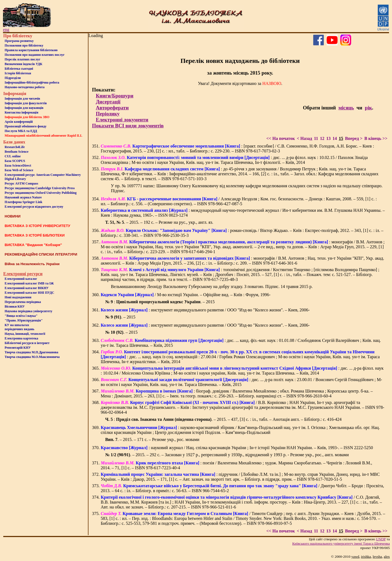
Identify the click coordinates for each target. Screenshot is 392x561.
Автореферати (112, 108)
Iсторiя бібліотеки (18, 73)
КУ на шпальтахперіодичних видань (19, 327)
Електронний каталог (21, 279)
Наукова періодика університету (28, 311)
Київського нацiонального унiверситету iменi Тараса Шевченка (341, 543)
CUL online (13, 156)
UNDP (381, 539)
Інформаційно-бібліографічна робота (32, 82)
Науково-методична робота (25, 87)
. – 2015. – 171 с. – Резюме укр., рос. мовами (152, 439)
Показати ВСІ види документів (128, 126)
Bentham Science (17, 152)
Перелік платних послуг (22, 59)
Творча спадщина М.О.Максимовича (32, 357)
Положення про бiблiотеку (24, 45)
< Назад (304, 138)
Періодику (108, 114)
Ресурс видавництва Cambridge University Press (40, 188)
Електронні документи (122, 120)
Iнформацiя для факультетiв (26, 103)
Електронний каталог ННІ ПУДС (29, 293)
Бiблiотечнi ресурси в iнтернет (27, 343)
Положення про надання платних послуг (35, 55)
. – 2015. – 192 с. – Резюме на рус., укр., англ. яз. (159, 222)
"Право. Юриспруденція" (24, 320)
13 (328, 138)
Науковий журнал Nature (23, 197)
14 (335, 138)
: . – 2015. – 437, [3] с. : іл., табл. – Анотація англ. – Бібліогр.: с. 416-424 (223, 419)
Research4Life (15, 147)
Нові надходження (18, 297)
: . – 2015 (160, 302)
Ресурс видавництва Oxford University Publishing (41, 193)
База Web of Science (19, 170)
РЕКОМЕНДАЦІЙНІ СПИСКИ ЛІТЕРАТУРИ (41, 254)
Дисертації (108, 102)
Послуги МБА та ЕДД (21, 131)
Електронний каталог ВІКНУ (27, 288)
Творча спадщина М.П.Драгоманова (31, 352)
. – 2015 (120, 317)
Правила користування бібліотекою (31, 50)
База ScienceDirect (18, 165)
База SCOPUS (15, 161)
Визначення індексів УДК (24, 64)
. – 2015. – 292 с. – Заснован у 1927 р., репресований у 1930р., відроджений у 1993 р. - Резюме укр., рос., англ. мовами (227, 455)
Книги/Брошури (115, 96)
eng (6, 30)
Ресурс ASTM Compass (21, 183)
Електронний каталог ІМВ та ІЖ (29, 283)
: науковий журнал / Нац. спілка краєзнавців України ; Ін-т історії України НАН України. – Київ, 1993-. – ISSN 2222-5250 (237, 448)
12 (322, 138)
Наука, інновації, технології (25, 334)
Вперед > (354, 138)
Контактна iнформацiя (22, 112)
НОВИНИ (13, 216)
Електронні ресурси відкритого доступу (34, 207)
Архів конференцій (19, 122)
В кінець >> (376, 138)
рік (368, 108)
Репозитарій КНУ (18, 348)
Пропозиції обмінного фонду (26, 126)
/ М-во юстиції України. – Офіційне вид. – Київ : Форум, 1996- (186, 295)
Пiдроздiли (13, 78)
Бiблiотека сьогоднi (19, 69)
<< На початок (281, 138)
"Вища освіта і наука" (21, 316)
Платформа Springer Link (23, 202)
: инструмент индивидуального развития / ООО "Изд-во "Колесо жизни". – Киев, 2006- (205, 310)
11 (316, 138)
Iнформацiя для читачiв (22, 99)
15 (341, 138)
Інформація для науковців (24, 108)
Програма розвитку (19, 41)
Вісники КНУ (15, 306)
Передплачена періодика (23, 302)
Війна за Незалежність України (32, 264)
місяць (346, 108)
